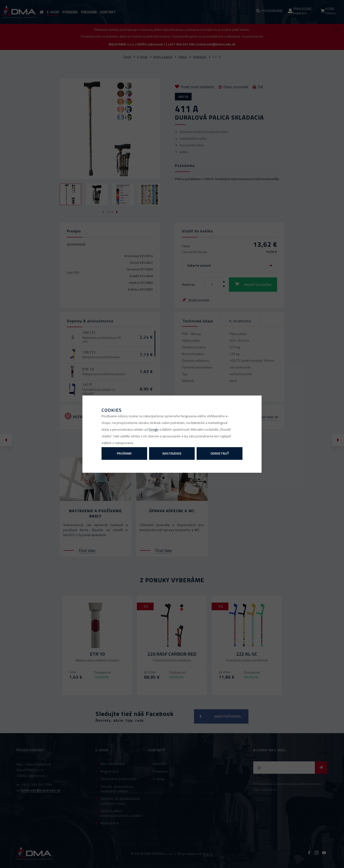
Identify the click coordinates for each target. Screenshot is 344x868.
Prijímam (124, 453)
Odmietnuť (220, 453)
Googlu (154, 429)
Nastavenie (172, 453)
